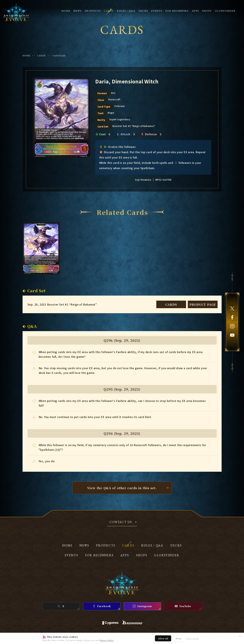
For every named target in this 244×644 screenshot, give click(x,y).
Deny (179, 638)
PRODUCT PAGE (203, 304)
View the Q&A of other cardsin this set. (122, 488)
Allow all (163, 638)
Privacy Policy (106, 640)
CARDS (41, 55)
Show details (193, 638)
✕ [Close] (240, 636)
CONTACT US (121, 522)
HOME (26, 55)
